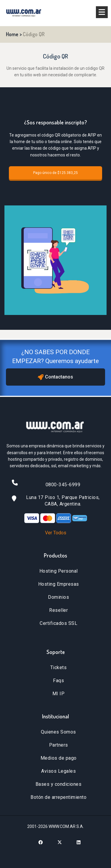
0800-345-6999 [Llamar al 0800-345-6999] (63, 485)
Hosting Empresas (59, 584)
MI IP (59, 694)
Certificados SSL (58, 623)
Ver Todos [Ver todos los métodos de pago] (56, 533)
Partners (59, 745)
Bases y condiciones (59, 784)
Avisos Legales (58, 771)
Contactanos (55, 377)
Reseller (58, 610)
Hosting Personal (59, 571)
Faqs (58, 681)
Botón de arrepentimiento (58, 797)
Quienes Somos (58, 732)
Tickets (59, 667)
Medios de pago (59, 758)
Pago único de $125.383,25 (55, 173)
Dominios (58, 597)
